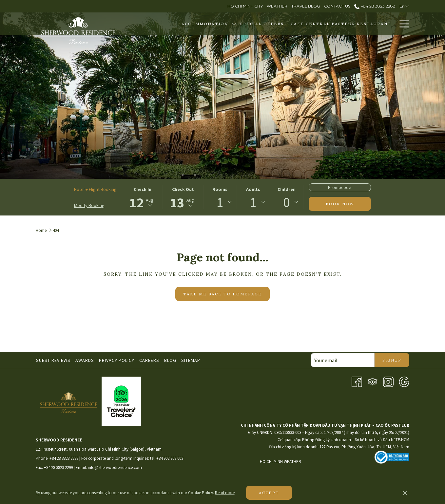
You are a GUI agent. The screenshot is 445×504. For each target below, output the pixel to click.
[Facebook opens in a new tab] (357, 381)
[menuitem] (54, 360)
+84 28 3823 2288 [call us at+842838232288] (375, 6)
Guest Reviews (53, 360)
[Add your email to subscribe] (343, 360)
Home (41, 230)
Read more (225, 493)
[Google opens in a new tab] (404, 381)
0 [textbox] (287, 202)
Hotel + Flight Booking (95, 189)
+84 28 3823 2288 (64, 458)
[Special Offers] (262, 24)
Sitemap (191, 360)
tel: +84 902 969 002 (167, 458)
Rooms (220, 189)
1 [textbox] (220, 202)
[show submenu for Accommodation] (234, 24)
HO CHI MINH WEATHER (317, 462)
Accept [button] (269, 493)
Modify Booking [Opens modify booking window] (89, 205)
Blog (170, 360)
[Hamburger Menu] (402, 24)
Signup (392, 360)
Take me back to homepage (222, 294)
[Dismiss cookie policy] (405, 493)
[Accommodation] (205, 24)
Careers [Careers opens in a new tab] (150, 360)
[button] (143, 197)
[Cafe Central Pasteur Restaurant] (341, 24)
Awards (85, 360)
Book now (340, 204)
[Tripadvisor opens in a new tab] (373, 381)
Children (287, 189)
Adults (253, 189)
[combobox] (220, 202)
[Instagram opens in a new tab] (388, 381)
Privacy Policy (117, 360)
